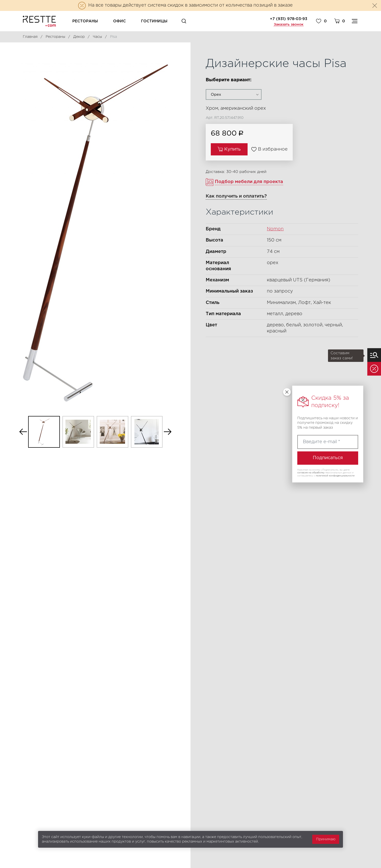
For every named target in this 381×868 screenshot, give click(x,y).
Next (168, 432)
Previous (23, 432)
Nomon (275, 229)
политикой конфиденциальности (335, 476)
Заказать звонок (289, 25)
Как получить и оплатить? (236, 196)
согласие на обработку (311, 473)
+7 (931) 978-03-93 (289, 19)
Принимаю (326, 839)
